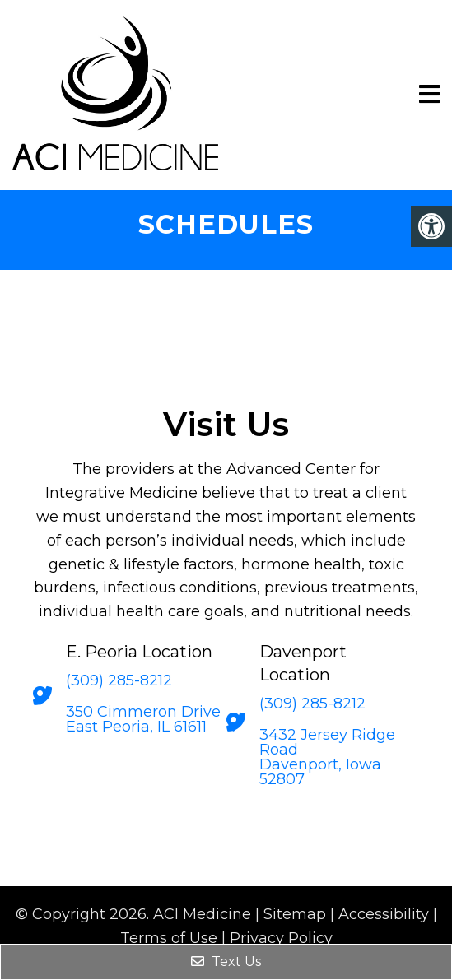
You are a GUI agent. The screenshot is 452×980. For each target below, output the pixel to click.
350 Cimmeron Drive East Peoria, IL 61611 (143, 719)
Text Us (226, 961)
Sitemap (295, 914)
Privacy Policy (281, 938)
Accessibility (384, 914)
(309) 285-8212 (119, 680)
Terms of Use (169, 938)
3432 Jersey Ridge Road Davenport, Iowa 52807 (327, 757)
